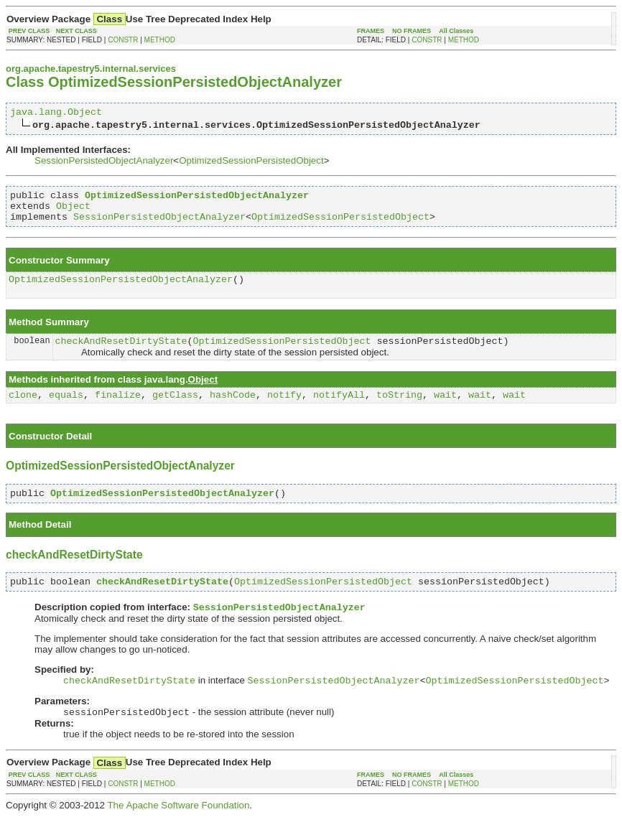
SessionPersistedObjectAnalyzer (104, 163)
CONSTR (123, 40)
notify (284, 409)
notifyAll (339, 409)
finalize (118, 409)
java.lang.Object (56, 113)
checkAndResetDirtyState (121, 353)
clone (23, 409)
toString (399, 409)
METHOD (160, 40)
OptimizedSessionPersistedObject (251, 163)
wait (445, 409)
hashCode (233, 409)
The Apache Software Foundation (178, 829)
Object (73, 212)
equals (66, 409)
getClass (175, 409)
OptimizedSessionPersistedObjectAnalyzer (121, 289)
